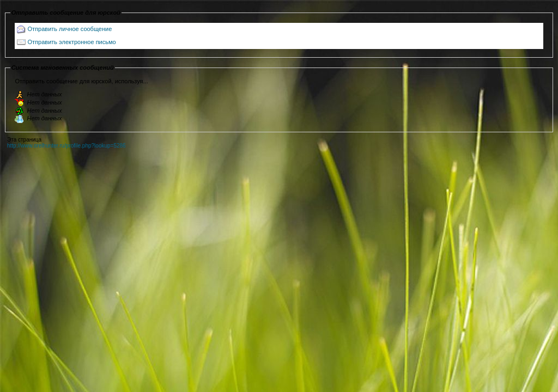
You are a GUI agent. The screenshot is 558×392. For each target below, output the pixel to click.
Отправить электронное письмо (72, 42)
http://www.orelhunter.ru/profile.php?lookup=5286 (66, 146)
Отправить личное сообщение (70, 29)
